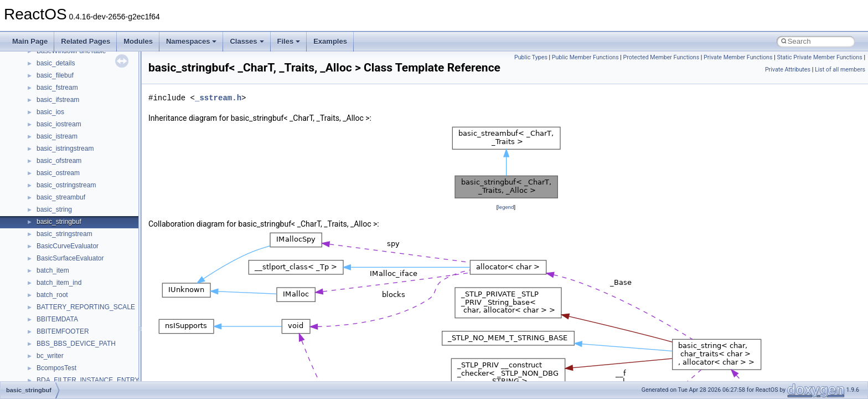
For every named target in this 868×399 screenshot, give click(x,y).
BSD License (38, 183)
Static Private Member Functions (819, 57)
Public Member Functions (585, 57)
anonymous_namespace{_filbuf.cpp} (90, 329)
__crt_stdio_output (64, 293)
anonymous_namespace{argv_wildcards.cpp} (103, 341)
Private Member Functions (738, 57)
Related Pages (86, 41)
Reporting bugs (41, 110)
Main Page (30, 41)
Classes (247, 41)
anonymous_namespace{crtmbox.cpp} (93, 366)
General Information (48, 195)
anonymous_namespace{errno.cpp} (89, 378)
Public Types (531, 57)
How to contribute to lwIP (56, 61)
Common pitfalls (43, 85)
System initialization (48, 134)
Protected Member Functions (662, 57)
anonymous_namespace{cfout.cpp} (88, 354)
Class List (42, 268)
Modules (138, 41)
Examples (330, 41)
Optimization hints (45, 158)
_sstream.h (218, 98)
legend (506, 207)
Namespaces (192, 41)
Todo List (32, 207)
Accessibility (55, 317)
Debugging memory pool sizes (63, 98)
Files (289, 41)
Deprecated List (42, 219)
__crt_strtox (54, 305)
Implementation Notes (51, 171)
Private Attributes (788, 70)
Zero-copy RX (39, 122)
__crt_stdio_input (62, 280)
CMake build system (49, 73)
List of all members (840, 70)
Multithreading (40, 146)
